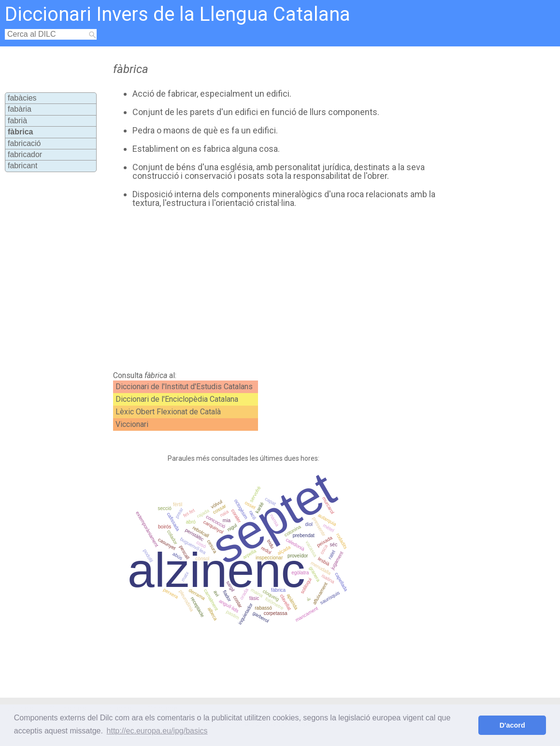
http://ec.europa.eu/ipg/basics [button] (157, 731)
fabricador (25, 154)
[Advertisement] (274, 290)
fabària (20, 109)
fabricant (22, 166)
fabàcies (22, 98)
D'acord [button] (512, 725)
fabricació (24, 143)
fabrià (17, 121)
